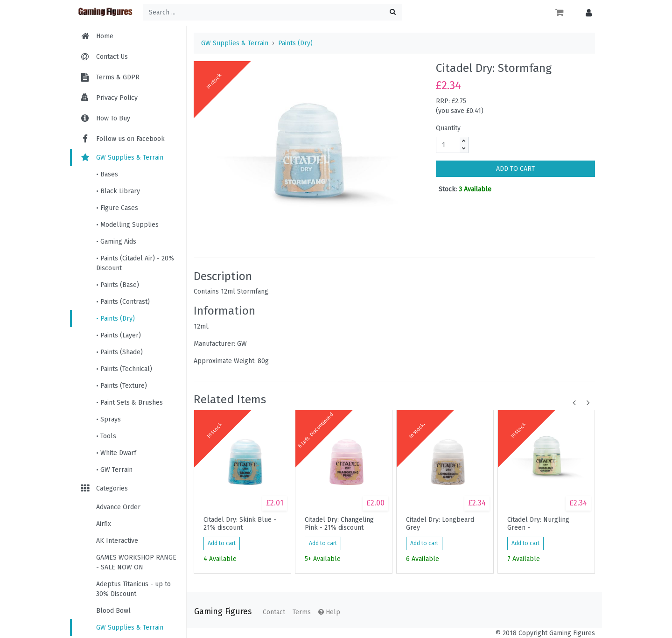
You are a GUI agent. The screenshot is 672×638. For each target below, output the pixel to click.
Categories (104, 488)
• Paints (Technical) (124, 369)
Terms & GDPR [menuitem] (118, 77)
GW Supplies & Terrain (121, 158)
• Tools (106, 436)
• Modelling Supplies (127, 225)
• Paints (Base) (118, 285)
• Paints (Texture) (122, 386)
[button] (586, 12)
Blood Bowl (113, 611)
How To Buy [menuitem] (113, 118)
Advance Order (118, 507)
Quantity (448, 128)
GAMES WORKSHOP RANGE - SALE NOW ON (136, 562)
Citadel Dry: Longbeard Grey (440, 524)
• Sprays (108, 419)
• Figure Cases (117, 208)
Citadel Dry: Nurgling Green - (538, 524)
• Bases (107, 174)
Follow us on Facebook (122, 139)
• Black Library (118, 191)
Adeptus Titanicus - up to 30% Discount (133, 589)
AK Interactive (117, 541)
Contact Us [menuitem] (112, 57)
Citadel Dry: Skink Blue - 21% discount (240, 524)
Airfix (104, 524)
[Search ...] (273, 12)
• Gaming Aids (116, 242)
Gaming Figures (223, 612)
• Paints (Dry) (115, 319)
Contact (274, 612)
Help (329, 612)
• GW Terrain (114, 470)
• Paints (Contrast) (123, 302)
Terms (302, 612)
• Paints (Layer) (119, 335)
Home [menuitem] (105, 36)
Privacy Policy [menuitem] (117, 98)
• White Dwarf (116, 453)
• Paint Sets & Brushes (129, 403)
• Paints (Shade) (119, 352)
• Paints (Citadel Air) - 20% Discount (135, 263)
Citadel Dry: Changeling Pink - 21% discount (339, 524)
